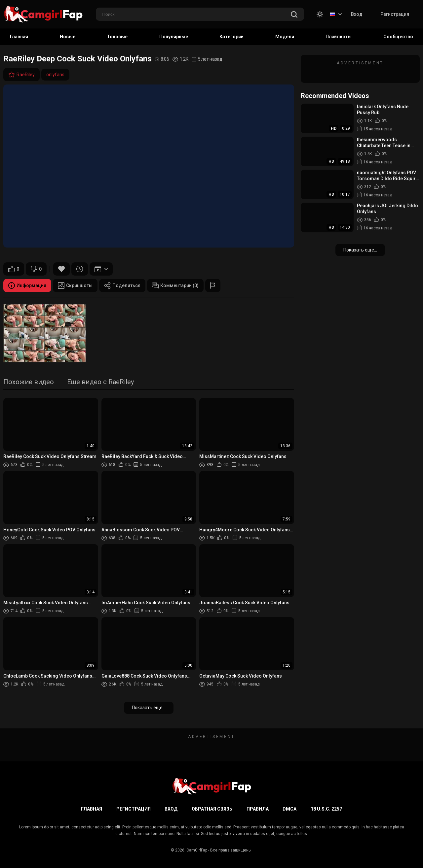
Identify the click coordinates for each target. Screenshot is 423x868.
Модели (285, 37)
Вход (357, 14)
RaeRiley (21, 75)
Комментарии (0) (175, 285)
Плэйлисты (339, 37)
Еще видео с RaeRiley (100, 382)
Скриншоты (75, 285)
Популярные (174, 37)
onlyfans (55, 75)
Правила (258, 809)
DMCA (289, 809)
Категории (231, 37)
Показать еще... (149, 708)
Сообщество (398, 37)
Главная (19, 37)
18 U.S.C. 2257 (326, 809)
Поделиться (122, 285)
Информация (27, 285)
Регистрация (395, 14)
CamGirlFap (197, 850)
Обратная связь (212, 809)
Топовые (117, 37)
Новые (68, 37)
